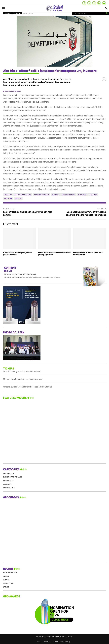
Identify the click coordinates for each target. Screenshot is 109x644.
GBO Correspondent (13, 91)
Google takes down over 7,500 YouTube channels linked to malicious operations (86, 213)
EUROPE (6, 580)
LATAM (6, 587)
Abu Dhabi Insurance (42, 195)
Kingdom (18, 198)
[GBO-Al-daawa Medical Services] (22, 323)
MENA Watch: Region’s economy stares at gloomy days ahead (54, 254)
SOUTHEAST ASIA (10, 573)
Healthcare (82, 195)
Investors (8, 198)
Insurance (7, 13)
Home (39, 642)
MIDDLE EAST (8, 583)
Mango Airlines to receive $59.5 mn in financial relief (88, 254)
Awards (55, 642)
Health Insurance (68, 195)
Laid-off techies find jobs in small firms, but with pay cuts (28, 213)
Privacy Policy (65, 642)
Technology (9, 488)
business (55, 195)
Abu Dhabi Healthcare (23, 195)
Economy (7, 484)
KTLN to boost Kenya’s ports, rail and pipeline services (18, 254)
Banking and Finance (12, 477)
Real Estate (8, 481)
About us (47, 642)
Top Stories (17, 13)
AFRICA (6, 576)
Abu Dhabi (8, 195)
